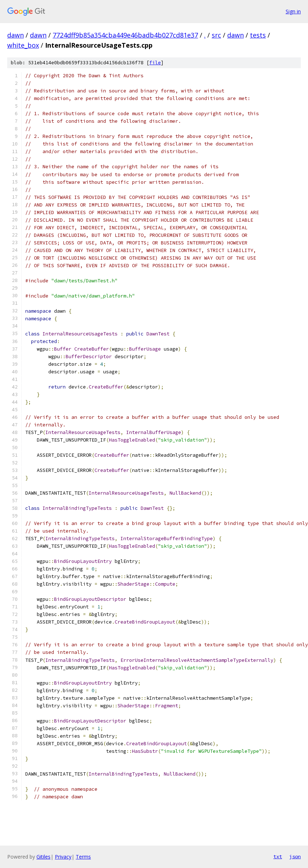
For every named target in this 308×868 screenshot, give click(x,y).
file (155, 63)
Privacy (63, 857)
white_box (23, 45)
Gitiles (43, 857)
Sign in (293, 11)
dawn (16, 35)
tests (258, 35)
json (295, 856)
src (216, 35)
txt (278, 856)
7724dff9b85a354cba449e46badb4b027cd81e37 (125, 35)
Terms (83, 857)
